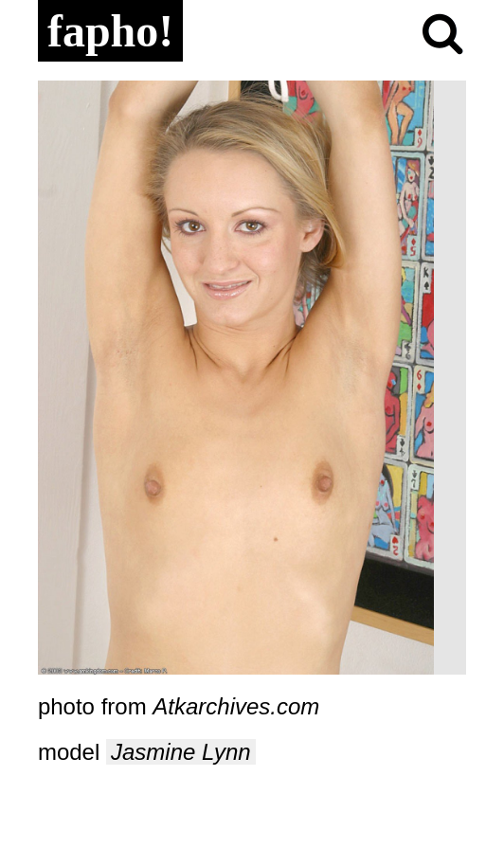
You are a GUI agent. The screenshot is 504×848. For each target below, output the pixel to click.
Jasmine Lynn (181, 752)
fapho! (110, 31)
